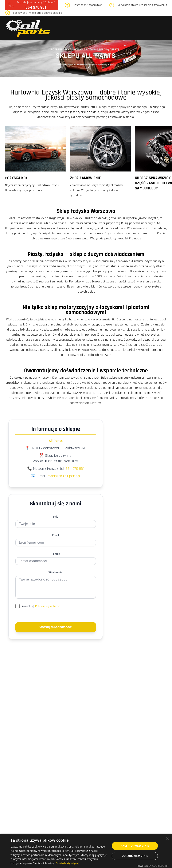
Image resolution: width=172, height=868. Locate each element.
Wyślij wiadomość (56, 631)
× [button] (167, 838)
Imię (56, 517)
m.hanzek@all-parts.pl (64, 476)
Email (56, 535)
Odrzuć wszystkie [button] (135, 856)
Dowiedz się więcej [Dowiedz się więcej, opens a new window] (67, 863)
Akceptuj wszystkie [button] (135, 846)
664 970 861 (36, 7)
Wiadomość (56, 572)
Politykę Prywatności (48, 610)
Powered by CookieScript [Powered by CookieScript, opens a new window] (153, 866)
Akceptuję (41, 610)
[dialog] (86, 851)
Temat (56, 554)
